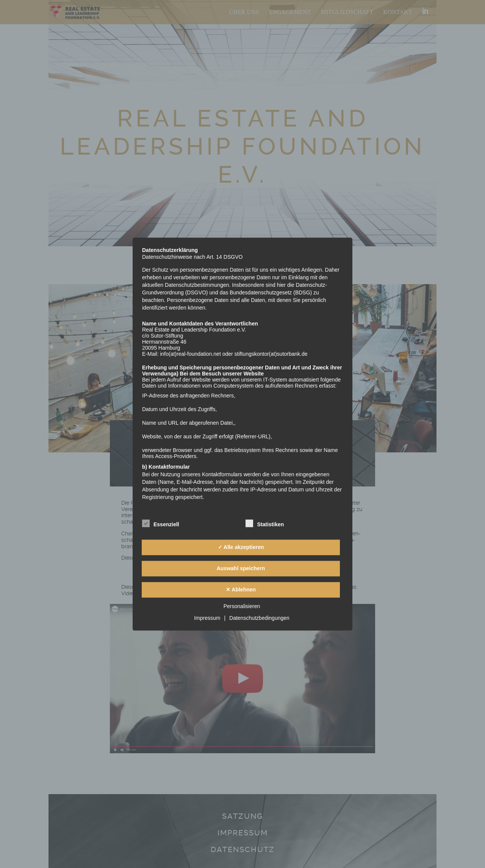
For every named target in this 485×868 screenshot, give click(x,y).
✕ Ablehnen (241, 590)
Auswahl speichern (241, 569)
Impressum (207, 618)
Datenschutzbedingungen (259, 618)
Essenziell (161, 523)
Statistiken (265, 523)
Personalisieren (242, 606)
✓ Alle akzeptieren (241, 547)
